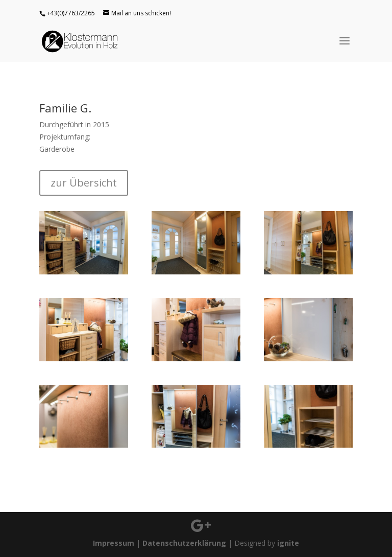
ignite (288, 543)
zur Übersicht (84, 183)
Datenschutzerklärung (184, 543)
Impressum (114, 543)
